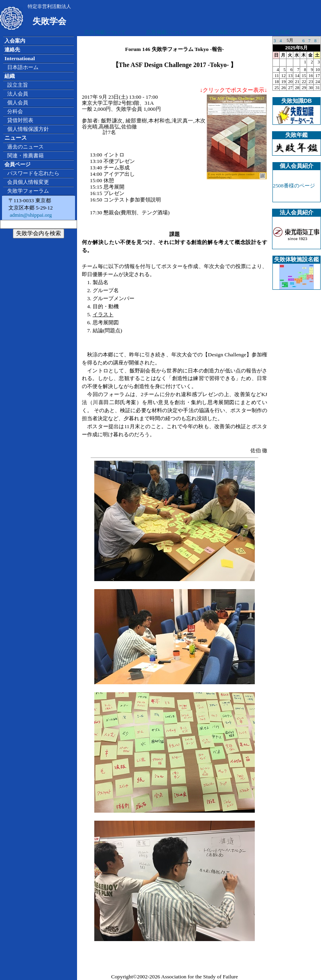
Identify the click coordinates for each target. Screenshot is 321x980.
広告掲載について (105, 32)
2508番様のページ (294, 186)
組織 (10, 76)
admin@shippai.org (30, 215)
